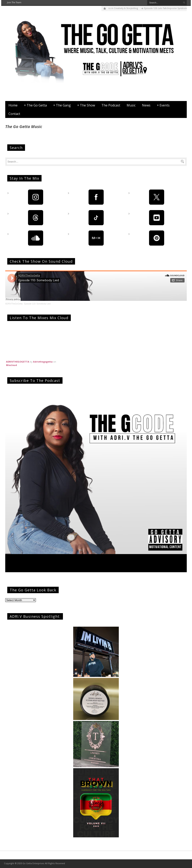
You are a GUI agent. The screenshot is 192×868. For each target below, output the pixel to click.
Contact (14, 114)
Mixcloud (11, 365)
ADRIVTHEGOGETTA (18, 362)
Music (131, 105)
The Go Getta (35, 105)
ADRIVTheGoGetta (14, 304)
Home (13, 105)
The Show (86, 105)
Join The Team (14, 3)
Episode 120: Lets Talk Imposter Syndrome (168, 8)
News (146, 105)
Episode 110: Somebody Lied (37, 304)
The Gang (62, 105)
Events (163, 105)
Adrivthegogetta (43, 362)
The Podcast (111, 105)
